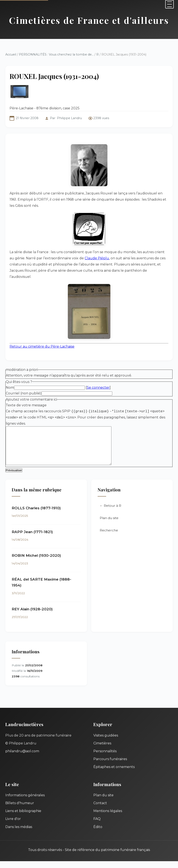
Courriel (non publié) (24, 393)
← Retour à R (110, 512)
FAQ (97, 826)
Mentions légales (108, 818)
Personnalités (105, 758)
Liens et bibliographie (23, 818)
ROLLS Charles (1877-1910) (36, 515)
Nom (10, 388)
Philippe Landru (69, 118)
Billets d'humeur (20, 810)
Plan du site (109, 525)
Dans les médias (19, 834)
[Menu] (169, 4)
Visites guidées (106, 742)
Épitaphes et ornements (114, 774)
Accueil (11, 54)
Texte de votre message (26, 405)
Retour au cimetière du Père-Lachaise (42, 346)
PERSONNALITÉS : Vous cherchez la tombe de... (56, 54)
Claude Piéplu (97, 258)
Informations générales (25, 802)
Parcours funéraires (110, 766)
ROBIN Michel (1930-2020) (36, 562)
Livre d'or (13, 826)
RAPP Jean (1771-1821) (32, 539)
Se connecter (98, 388)
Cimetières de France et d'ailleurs (89, 20)
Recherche (109, 537)
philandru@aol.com (22, 758)
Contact (100, 810)
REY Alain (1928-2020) (32, 616)
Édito (98, 834)
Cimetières (102, 750)
